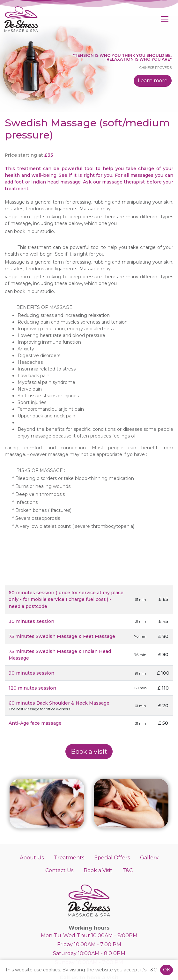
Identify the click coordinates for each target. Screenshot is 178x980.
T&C (128, 870)
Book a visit (89, 752)
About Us (32, 858)
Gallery (149, 858)
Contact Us (59, 870)
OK (167, 970)
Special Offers (112, 858)
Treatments (69, 858)
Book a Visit (98, 870)
